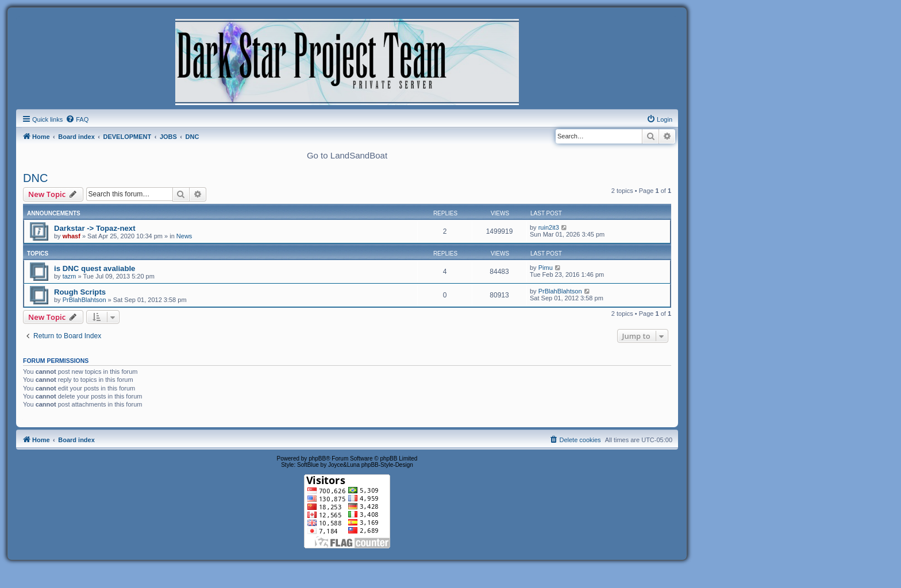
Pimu (546, 268)
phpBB (317, 459)
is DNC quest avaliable (95, 268)
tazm (70, 276)
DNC (35, 178)
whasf (72, 236)
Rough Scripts (80, 292)
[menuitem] (77, 119)
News (184, 236)
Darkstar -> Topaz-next (95, 228)
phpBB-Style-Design (387, 465)
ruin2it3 (549, 227)
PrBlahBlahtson (84, 300)
